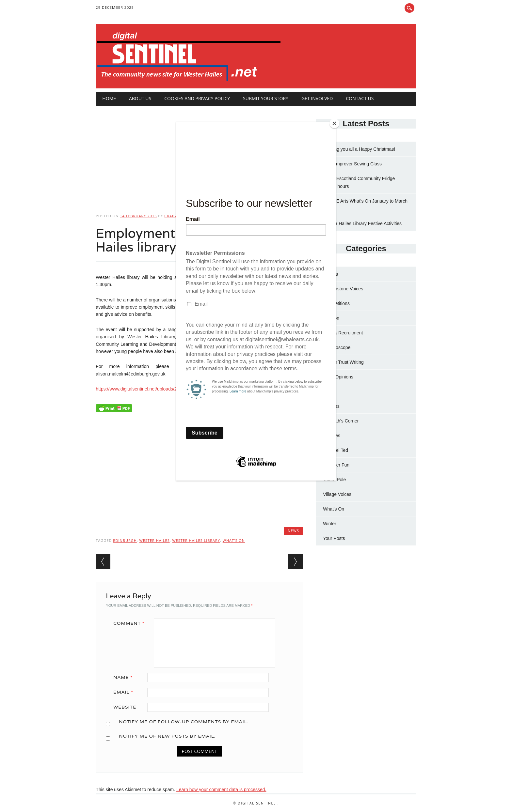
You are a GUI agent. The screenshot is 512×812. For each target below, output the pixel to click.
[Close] (334, 123)
